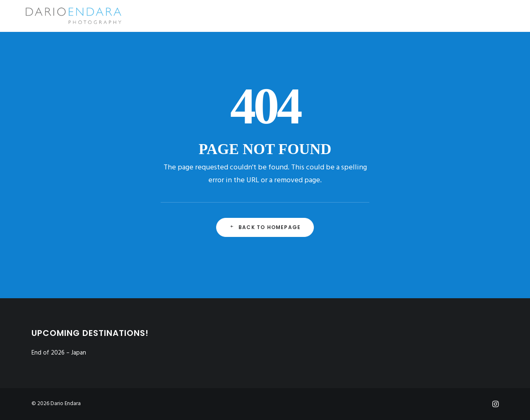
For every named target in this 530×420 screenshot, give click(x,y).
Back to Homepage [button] (265, 227)
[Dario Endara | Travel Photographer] (63, 16)
